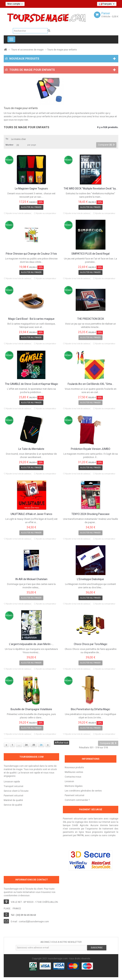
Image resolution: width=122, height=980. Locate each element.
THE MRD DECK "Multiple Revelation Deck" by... (90, 189)
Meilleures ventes (74, 772)
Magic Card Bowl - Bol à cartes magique (31, 319)
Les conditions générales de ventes (83, 791)
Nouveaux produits (74, 767)
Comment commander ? (77, 800)
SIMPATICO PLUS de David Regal (90, 254)
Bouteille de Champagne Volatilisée (31, 709)
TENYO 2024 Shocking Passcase (90, 514)
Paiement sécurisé (74, 795)
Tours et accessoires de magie (27, 50)
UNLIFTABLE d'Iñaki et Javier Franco (31, 514)
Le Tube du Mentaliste (31, 449)
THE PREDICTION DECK (91, 319)
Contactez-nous (73, 777)
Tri (7, 139)
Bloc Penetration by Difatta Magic (90, 709)
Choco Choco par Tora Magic (91, 644)
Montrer (9, 145)
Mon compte (15, 4)
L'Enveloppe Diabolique (90, 579)
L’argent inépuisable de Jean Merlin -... (31, 644)
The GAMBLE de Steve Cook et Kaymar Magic (31, 384)
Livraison (69, 781)
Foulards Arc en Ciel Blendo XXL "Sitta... (91, 384)
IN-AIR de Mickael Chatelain (31, 579)
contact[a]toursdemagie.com (34, 922)
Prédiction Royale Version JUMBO (91, 449)
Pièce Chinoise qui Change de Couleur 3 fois (31, 254)
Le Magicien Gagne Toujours (31, 189)
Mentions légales (74, 786)
